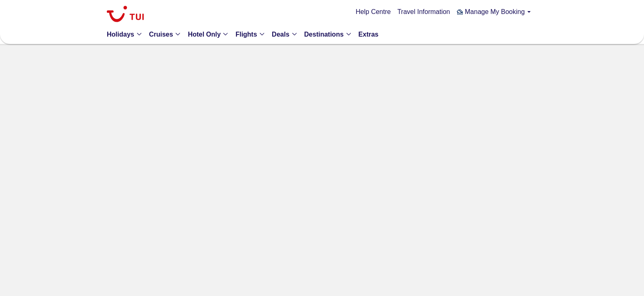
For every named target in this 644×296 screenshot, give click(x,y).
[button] (494, 12)
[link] (125, 15)
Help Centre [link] (373, 12)
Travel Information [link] (423, 12)
